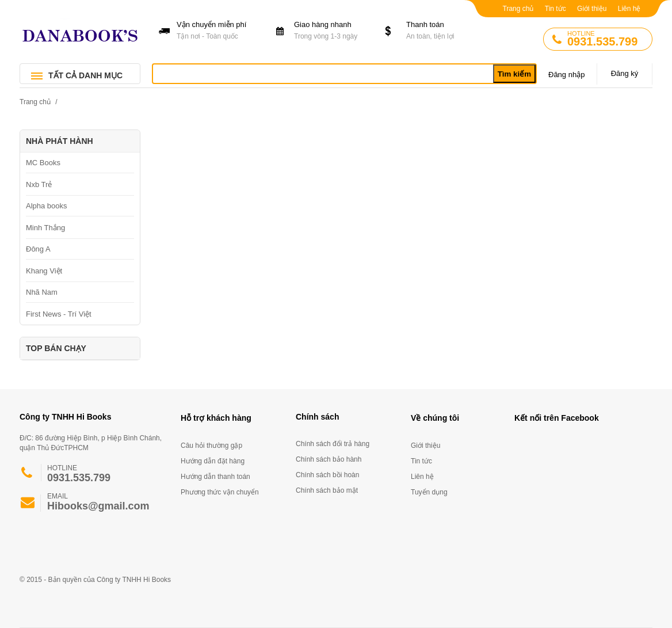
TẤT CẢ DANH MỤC (85, 75)
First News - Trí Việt (59, 314)
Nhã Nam (42, 292)
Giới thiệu (592, 9)
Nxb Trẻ (39, 184)
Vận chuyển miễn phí (215, 31)
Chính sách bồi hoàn (327, 475)
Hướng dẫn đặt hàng (213, 461)
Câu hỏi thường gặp (211, 446)
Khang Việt (44, 271)
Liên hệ (629, 9)
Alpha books (47, 206)
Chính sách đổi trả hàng (333, 444)
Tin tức (555, 9)
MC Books (43, 163)
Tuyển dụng (429, 492)
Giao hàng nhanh (332, 31)
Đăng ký (625, 73)
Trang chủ (518, 9)
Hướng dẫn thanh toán (215, 477)
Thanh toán (444, 31)
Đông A (38, 249)
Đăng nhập (566, 75)
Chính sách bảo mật (327, 490)
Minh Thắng (45, 228)
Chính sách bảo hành (329, 459)
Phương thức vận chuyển (220, 492)
